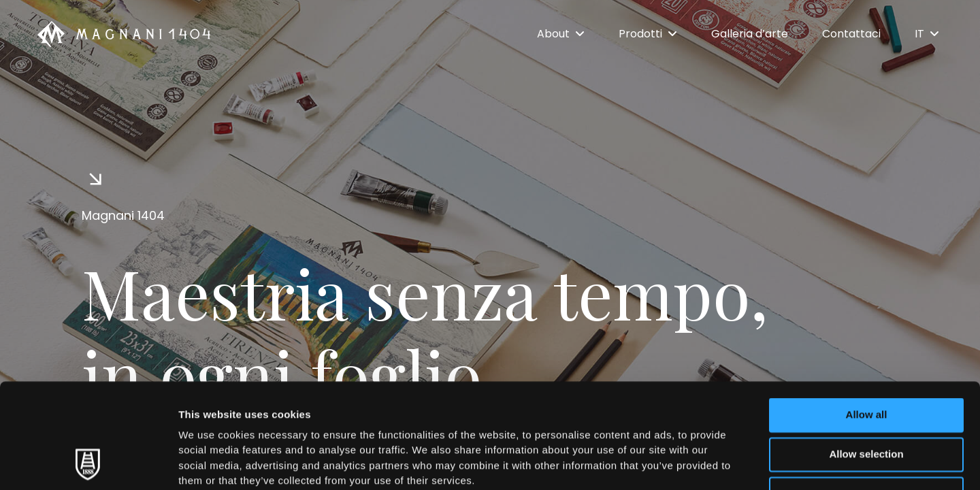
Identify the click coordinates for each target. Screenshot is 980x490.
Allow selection (866, 356)
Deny (867, 395)
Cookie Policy (622, 398)
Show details (714, 463)
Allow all (867, 316)
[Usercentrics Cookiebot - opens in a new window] (88, 463)
